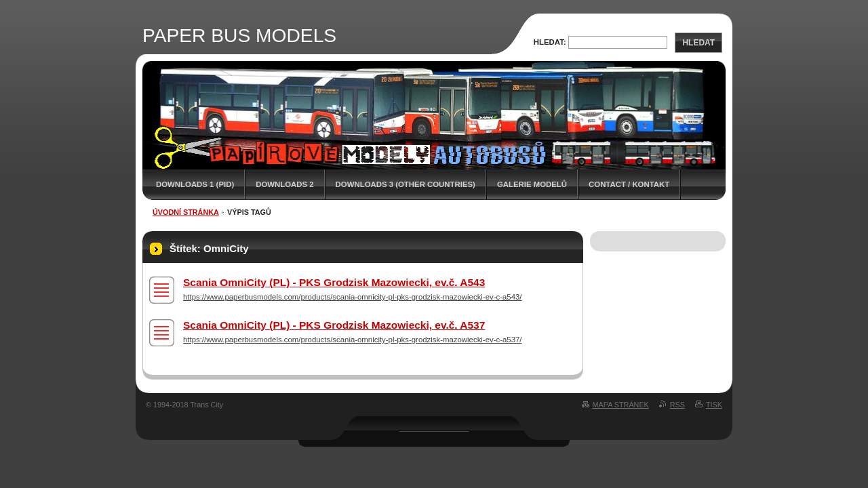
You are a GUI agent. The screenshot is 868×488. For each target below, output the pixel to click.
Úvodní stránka (186, 212)
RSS (677, 405)
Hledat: (550, 42)
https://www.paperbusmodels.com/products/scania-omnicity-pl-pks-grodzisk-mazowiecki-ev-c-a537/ (352, 340)
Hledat (698, 43)
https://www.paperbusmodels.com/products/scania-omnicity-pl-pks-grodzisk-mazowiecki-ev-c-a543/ (352, 297)
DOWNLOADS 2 (284, 184)
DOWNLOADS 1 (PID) (195, 184)
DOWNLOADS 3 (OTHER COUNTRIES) (406, 184)
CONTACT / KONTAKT (629, 184)
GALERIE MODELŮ (532, 184)
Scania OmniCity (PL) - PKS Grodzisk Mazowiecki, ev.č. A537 (334, 325)
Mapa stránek (621, 405)
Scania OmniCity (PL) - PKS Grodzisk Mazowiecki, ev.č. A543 (334, 282)
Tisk (714, 405)
